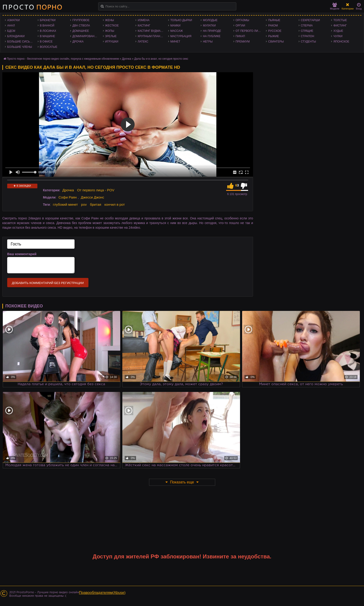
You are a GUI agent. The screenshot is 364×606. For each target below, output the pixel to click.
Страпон (307, 36)
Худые (338, 31)
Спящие (307, 31)
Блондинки (16, 36)
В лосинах (48, 31)
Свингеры (276, 42)
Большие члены (20, 47)
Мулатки (209, 26)
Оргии (240, 26)
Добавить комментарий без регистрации (48, 283)
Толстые (340, 20)
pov (84, 204)
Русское (275, 31)
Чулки (338, 36)
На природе (212, 31)
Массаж (177, 31)
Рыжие (273, 36)
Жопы (110, 31)
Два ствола (81, 26)
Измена (144, 20)
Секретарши (310, 20)
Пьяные (274, 20)
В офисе (46, 42)
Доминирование (85, 36)
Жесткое (112, 26)
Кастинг (144, 26)
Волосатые (49, 47)
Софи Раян (68, 197)
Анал (11, 26)
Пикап (240, 36)
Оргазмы (242, 20)
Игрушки (112, 42)
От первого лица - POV (250, 31)
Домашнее (81, 31)
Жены (110, 20)
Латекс (143, 42)
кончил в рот (115, 204)
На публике (212, 36)
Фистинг (340, 26)
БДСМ (11, 31)
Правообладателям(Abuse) (102, 593)
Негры (208, 42)
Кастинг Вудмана (151, 31)
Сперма (307, 26)
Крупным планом (151, 36)
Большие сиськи (20, 42)
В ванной (47, 26)
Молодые (210, 20)
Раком (273, 26)
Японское (341, 42)
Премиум (243, 42)
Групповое (81, 20)
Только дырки (181, 20)
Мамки (175, 26)
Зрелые (111, 36)
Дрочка (78, 42)
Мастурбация (181, 36)
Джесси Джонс (92, 197)
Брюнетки (48, 20)
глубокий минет (65, 204)
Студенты (308, 42)
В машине (48, 36)
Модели (335, 6)
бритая (95, 204)
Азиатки (13, 20)
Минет (175, 42)
